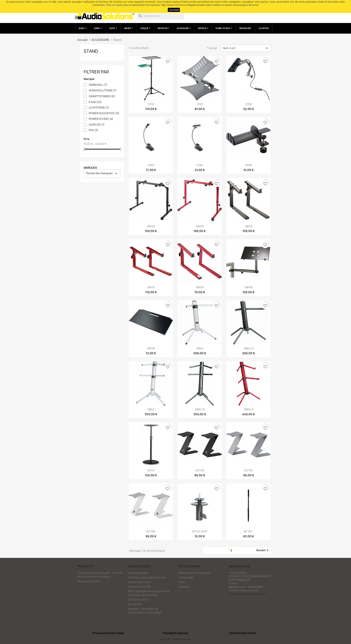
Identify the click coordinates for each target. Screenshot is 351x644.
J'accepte (174, 10)
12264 (200, 165)
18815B (249, 287)
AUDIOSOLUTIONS (103, 91)
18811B (249, 226)
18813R (200, 287)
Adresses (184, 587)
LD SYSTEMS (99, 108)
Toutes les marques (102, 173)
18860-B (200, 409)
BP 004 (248, 531)
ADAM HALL (98, 85)
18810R (200, 226)
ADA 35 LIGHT (200, 531)
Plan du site (135, 604)
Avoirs (182, 582)
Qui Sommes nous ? (140, 582)
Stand (91, 51)
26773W (151, 531)
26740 (151, 470)
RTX (94, 130)
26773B (200, 470)
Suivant (263, 550)
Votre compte (190, 566)
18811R (151, 287)
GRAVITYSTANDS (102, 96)
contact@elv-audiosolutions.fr (247, 594)
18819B (151, 348)
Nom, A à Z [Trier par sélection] (246, 48)
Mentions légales (138, 573)
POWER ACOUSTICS (104, 113)
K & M (95, 102)
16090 (248, 165)
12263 (151, 165)
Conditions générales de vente (147, 577)
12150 (151, 104)
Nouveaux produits (89, 581)
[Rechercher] (161, 16)
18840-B (249, 348)
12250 (249, 104)
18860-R (249, 409)
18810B (151, 226)
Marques (90, 168)
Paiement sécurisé (139, 587)
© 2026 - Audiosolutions (176, 639)
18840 (200, 348)
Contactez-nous (138, 600)
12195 (200, 104)
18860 (151, 409)
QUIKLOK (97, 125)
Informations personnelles (194, 573)
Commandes (186, 577)
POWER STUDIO (101, 119)
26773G (248, 470)
